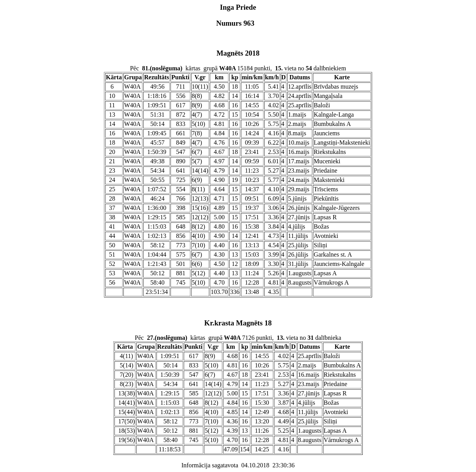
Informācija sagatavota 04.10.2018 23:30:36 (238, 465)
